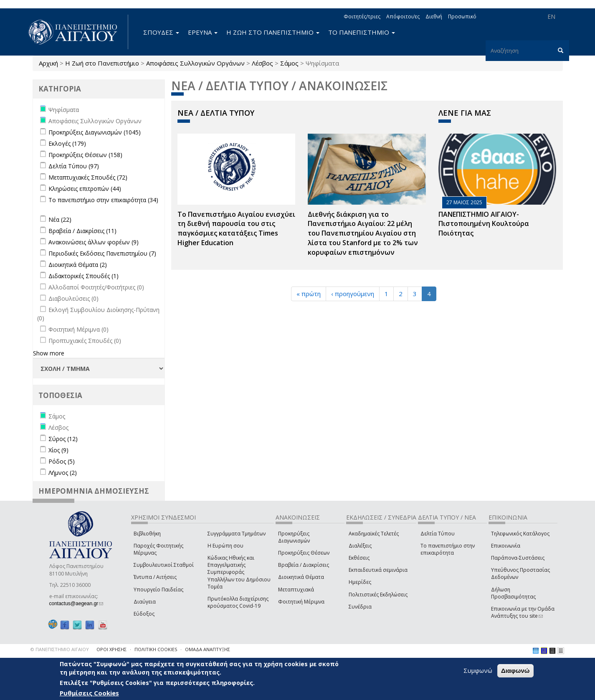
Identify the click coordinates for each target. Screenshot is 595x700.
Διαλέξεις (360, 546)
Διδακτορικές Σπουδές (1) (84, 276)
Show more (49, 353)
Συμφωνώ (478, 671)
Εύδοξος (144, 614)
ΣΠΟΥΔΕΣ (161, 32)
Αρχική (48, 63)
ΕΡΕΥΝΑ (203, 32)
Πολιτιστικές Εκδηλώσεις (378, 595)
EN (551, 16)
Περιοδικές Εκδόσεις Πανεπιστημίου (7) (102, 253)
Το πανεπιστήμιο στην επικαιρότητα (448, 549)
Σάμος (289, 63)
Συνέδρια (360, 607)
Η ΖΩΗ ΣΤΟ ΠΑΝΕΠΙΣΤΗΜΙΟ (273, 32)
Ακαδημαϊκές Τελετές (374, 534)
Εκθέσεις (359, 558)
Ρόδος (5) (62, 461)
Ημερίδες (360, 582)
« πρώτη (309, 294)
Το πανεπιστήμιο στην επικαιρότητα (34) (103, 200)
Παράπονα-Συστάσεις (518, 558)
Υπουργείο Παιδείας (158, 590)
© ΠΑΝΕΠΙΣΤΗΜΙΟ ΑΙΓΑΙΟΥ (60, 649)
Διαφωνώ (515, 671)
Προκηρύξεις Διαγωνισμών (294, 537)
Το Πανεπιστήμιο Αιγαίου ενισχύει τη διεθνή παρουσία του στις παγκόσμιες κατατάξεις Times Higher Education (236, 229)
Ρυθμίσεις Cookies (89, 693)
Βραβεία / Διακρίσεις (304, 565)
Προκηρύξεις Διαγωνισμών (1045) (95, 132)
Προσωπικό (462, 16)
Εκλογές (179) (67, 143)
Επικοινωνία (506, 546)
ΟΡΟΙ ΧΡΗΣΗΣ (111, 649)
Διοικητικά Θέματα (301, 577)
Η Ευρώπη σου (225, 546)
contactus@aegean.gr (76, 604)
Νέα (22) (60, 219)
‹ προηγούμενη (353, 294)
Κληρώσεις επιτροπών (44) (85, 189)
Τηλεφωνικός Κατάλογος (520, 534)
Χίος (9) (58, 450)
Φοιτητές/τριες (362, 16)
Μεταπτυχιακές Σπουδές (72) (88, 177)
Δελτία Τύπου (438, 534)
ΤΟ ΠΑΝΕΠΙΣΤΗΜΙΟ (362, 32)
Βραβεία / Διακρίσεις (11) (82, 231)
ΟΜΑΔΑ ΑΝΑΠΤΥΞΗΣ (208, 649)
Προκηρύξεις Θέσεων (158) (85, 155)
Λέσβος (262, 63)
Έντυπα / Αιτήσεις (155, 577)
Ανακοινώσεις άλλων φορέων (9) (94, 242)
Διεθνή (434, 16)
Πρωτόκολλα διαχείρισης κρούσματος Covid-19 (238, 602)
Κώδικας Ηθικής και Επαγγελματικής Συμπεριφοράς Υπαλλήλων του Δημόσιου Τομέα (239, 572)
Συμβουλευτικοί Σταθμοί (164, 565)
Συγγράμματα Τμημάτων (237, 534)
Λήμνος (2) (63, 473)
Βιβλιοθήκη (147, 534)
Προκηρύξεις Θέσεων (304, 553)
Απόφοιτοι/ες (403, 16)
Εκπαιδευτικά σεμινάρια (378, 570)
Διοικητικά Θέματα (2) (78, 265)
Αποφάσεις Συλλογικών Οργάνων (195, 63)
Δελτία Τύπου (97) (74, 166)
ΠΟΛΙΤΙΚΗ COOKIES (156, 649)
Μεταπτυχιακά (296, 590)
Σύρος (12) (63, 439)
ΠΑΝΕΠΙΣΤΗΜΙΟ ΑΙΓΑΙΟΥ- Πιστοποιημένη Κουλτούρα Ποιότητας (484, 224)
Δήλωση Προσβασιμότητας (513, 593)
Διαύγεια (145, 602)
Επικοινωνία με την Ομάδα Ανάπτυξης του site (523, 612)
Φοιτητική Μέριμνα (301, 602)
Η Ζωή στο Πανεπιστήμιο (102, 63)
